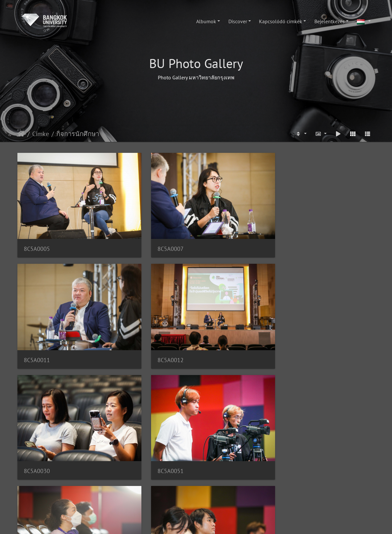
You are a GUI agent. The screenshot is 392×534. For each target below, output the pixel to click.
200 (220, 499)
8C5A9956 (220, 302)
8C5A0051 (129, 302)
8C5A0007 (129, 220)
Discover (238, 21)
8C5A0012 (312, 220)
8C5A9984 (129, 384)
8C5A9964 (37, 384)
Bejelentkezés (330, 21)
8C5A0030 (37, 302)
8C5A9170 (220, 384)
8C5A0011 (220, 220)
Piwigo (216, 523)
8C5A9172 (37, 465)
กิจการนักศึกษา (78, 134)
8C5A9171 (312, 384)
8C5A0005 (37, 220)
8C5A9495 (220, 465)
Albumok (206, 21)
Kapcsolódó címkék (281, 21)
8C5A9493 (129, 465)
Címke (41, 134)
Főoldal (21, 134)
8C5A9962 (312, 302)
